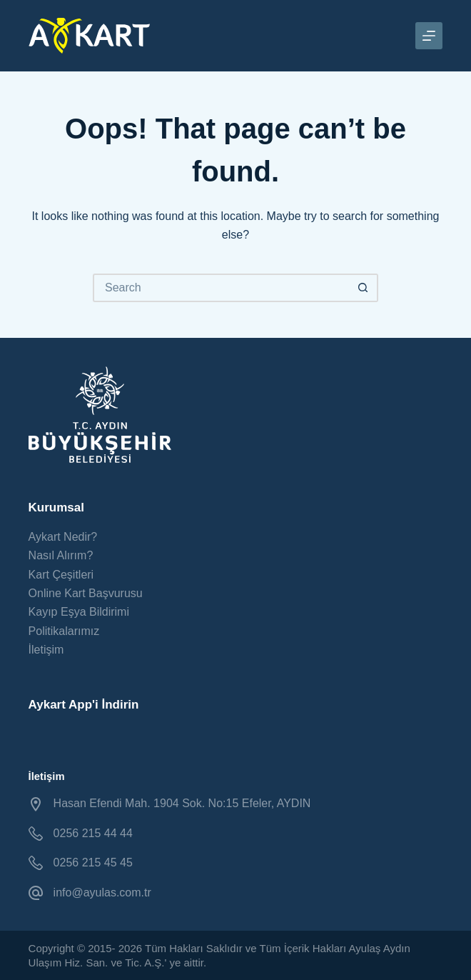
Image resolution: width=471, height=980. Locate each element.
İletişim (46, 650)
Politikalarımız (64, 631)
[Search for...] (221, 288)
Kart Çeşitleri (61, 575)
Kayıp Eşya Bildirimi (79, 612)
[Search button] (364, 288)
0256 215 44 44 (93, 833)
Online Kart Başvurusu (86, 593)
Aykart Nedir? (63, 537)
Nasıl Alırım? (61, 555)
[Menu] (429, 36)
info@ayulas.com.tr (102, 892)
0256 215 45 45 (93, 862)
